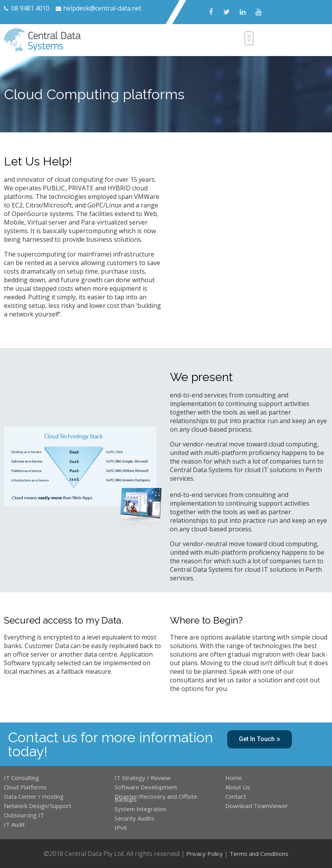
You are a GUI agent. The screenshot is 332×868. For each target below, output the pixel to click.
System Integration (140, 809)
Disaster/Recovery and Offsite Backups (156, 798)
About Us (238, 787)
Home (234, 778)
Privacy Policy (205, 854)
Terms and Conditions (259, 854)
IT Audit (14, 824)
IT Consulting (21, 778)
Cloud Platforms (25, 787)
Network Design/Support (38, 806)
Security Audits (134, 818)
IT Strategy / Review (143, 778)
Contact (236, 796)
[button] (260, 739)
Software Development (146, 787)
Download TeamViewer (257, 806)
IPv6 (121, 828)
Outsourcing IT (24, 815)
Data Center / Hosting (34, 796)
